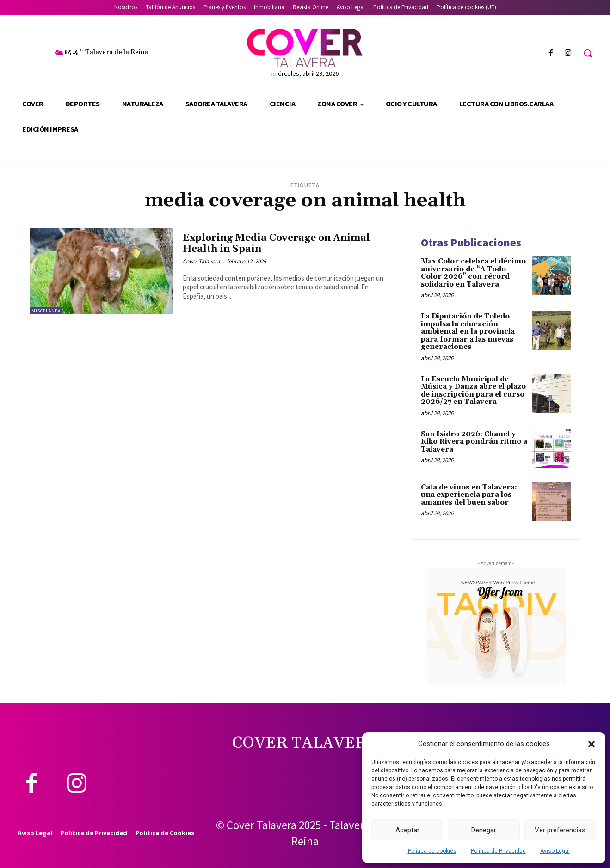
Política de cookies (432, 851)
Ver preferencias (560, 830)
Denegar (484, 830)
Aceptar (407, 830)
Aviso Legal (555, 851)
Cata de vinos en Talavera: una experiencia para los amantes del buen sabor (469, 495)
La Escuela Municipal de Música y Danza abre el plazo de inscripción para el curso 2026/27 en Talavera (473, 391)
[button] (592, 744)
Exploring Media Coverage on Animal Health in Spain (276, 243)
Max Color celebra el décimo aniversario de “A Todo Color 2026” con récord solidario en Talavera (473, 273)
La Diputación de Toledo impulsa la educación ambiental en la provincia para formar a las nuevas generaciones (468, 332)
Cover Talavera (201, 261)
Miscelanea (46, 311)
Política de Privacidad (498, 851)
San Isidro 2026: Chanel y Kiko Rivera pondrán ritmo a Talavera (474, 442)
